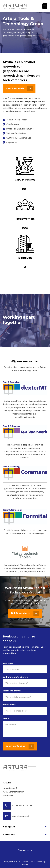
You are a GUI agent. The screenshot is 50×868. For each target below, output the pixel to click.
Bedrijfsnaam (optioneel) (16, 677)
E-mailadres (9, 705)
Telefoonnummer (12, 691)
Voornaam (8, 663)
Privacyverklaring (25, 850)
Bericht (7, 718)
